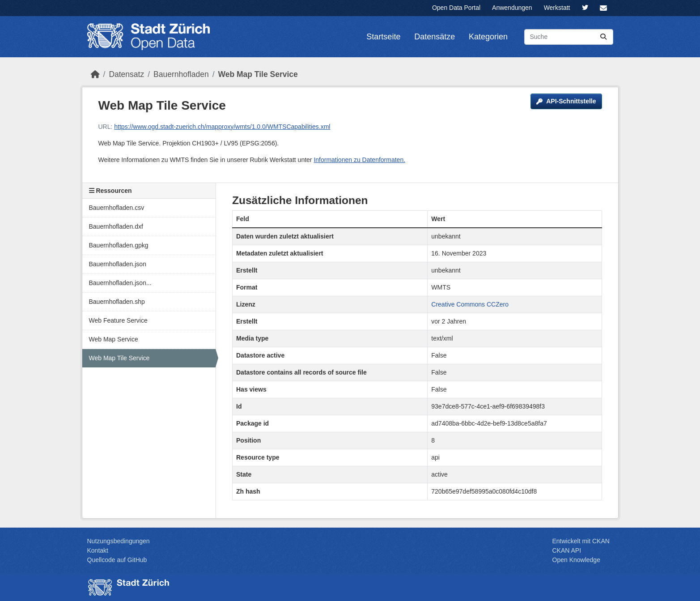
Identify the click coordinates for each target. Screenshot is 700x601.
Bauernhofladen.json (118, 264)
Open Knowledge (576, 560)
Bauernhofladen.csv (117, 208)
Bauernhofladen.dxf (116, 226)
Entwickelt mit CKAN (581, 541)
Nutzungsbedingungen (119, 541)
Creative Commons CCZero (470, 304)
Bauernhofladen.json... (120, 283)
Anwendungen (512, 8)
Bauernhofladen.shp (117, 302)
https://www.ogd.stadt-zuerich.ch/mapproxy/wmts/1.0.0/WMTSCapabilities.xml (222, 127)
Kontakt (98, 550)
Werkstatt (557, 8)
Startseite (383, 37)
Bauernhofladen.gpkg (119, 245)
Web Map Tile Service (258, 74)
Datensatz (126, 74)
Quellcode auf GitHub (117, 560)
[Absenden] (603, 37)
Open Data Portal (456, 8)
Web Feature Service (118, 320)
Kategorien (488, 37)
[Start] (95, 74)
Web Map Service (114, 339)
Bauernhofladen (181, 74)
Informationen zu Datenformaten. (359, 160)
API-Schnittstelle (566, 101)
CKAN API (567, 550)
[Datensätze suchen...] (569, 37)
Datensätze (435, 37)
